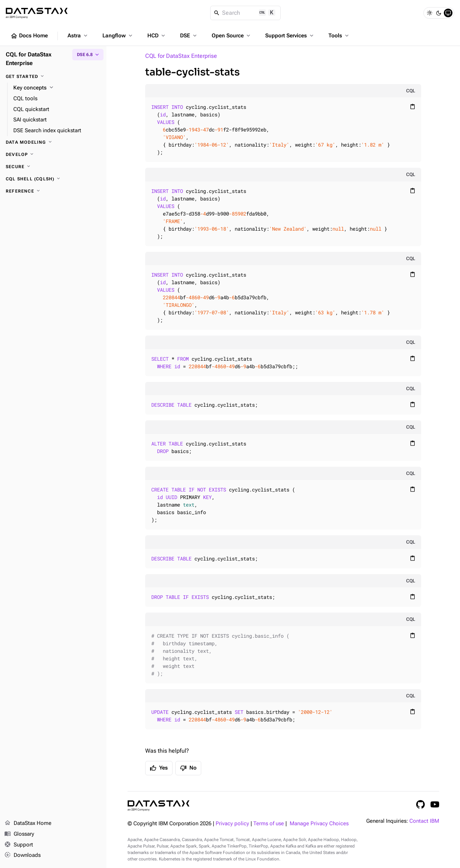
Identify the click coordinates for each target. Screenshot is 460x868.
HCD (157, 36)
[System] (448, 13)
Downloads (22, 855)
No (188, 768)
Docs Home (29, 36)
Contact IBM (424, 821)
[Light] (429, 13)
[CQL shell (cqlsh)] (53, 179)
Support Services (290, 36)
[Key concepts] (57, 88)
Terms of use (269, 824)
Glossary (19, 834)
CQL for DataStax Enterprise (181, 56)
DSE (189, 36)
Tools (339, 36)
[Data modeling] (53, 142)
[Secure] (53, 167)
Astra (78, 36)
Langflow (118, 36)
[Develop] (53, 154)
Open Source (232, 36)
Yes (159, 768)
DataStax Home (28, 823)
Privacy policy (232, 824)
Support (19, 845)
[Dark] (439, 13)
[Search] (246, 13)
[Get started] (53, 77)
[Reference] (53, 191)
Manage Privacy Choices (319, 824)
